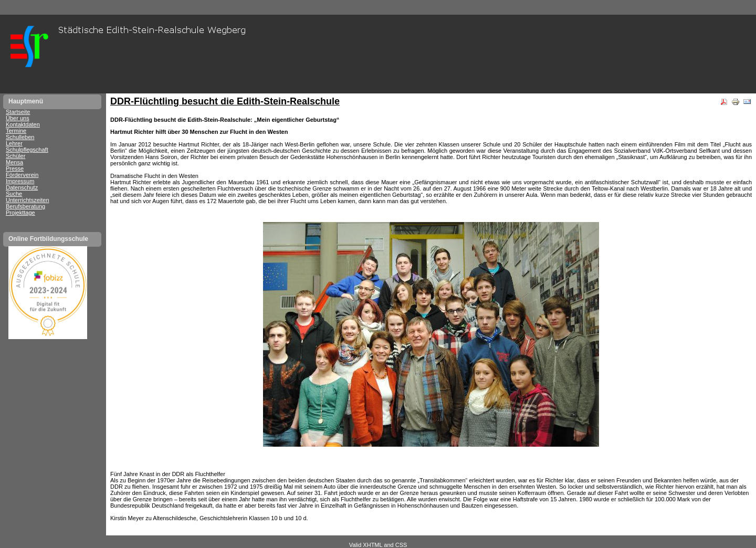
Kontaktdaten (23, 124)
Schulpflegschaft (27, 150)
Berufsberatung (25, 206)
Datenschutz (22, 187)
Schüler (15, 156)
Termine (16, 131)
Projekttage (20, 213)
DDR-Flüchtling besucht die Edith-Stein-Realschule (225, 101)
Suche (14, 194)
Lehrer (14, 143)
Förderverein (22, 175)
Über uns (18, 118)
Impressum (20, 181)
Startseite (18, 112)
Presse (15, 168)
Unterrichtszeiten (28, 200)
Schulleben (20, 137)
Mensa (14, 162)
